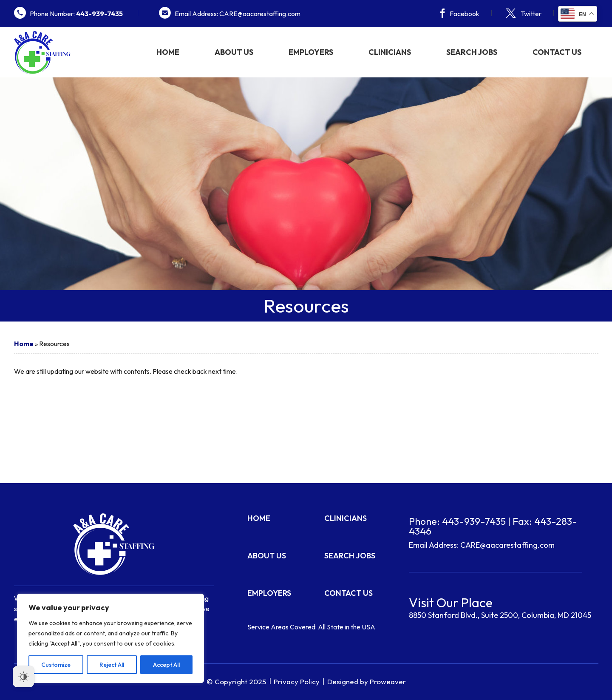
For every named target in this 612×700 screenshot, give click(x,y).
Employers (311, 52)
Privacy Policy (297, 682)
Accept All (166, 665)
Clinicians (390, 52)
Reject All (112, 665)
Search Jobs (472, 52)
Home (168, 52)
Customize (56, 665)
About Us (234, 52)
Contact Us (557, 52)
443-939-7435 (474, 521)
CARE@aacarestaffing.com (507, 545)
